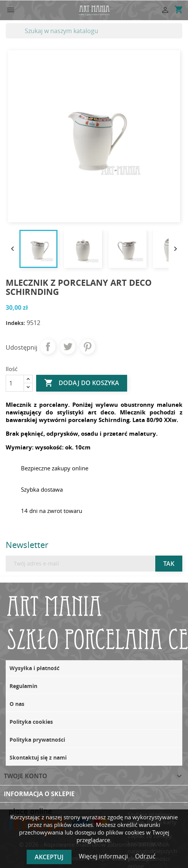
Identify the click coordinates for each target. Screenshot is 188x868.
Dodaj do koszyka (82, 383)
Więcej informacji (104, 856)
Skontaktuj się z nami (38, 757)
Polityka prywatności (37, 740)
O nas (17, 704)
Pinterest (88, 347)
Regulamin (23, 686)
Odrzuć (145, 856)
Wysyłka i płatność (34, 668)
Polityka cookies (31, 722)
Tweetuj (68, 347)
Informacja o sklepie (39, 794)
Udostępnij (48, 347)
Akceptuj (49, 857)
